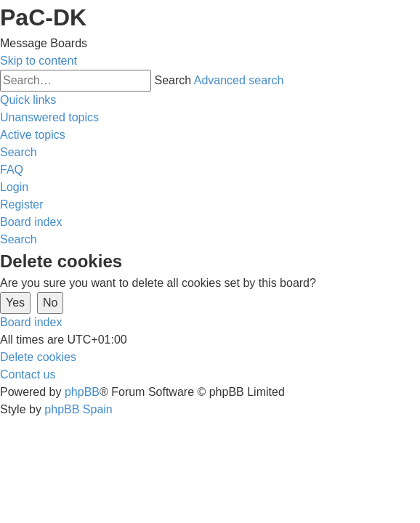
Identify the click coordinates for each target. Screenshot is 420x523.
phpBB (82, 392)
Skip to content (39, 61)
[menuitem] (49, 117)
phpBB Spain (78, 409)
